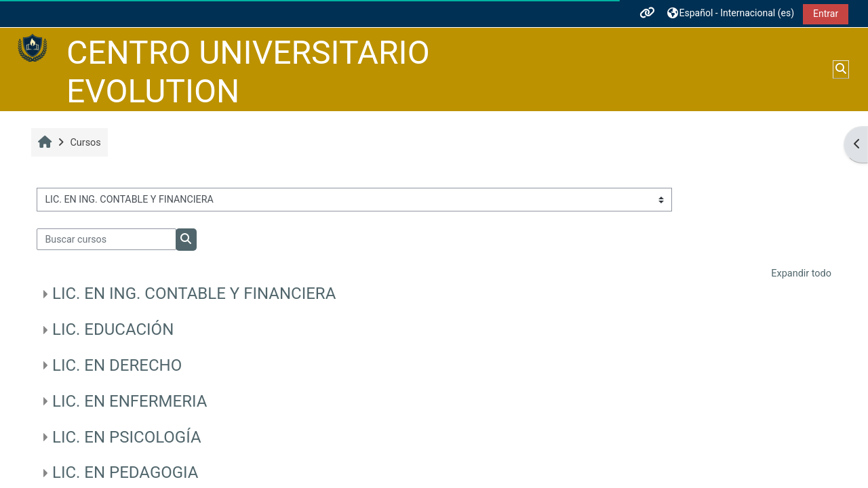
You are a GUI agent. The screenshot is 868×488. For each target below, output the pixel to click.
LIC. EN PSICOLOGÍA (127, 437)
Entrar (826, 14)
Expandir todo (801, 273)
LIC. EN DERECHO (117, 365)
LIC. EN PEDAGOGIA (125, 472)
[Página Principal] (33, 48)
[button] (731, 13)
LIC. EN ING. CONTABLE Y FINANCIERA (194, 293)
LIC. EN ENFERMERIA (130, 401)
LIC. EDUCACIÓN (113, 329)
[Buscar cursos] (106, 239)
